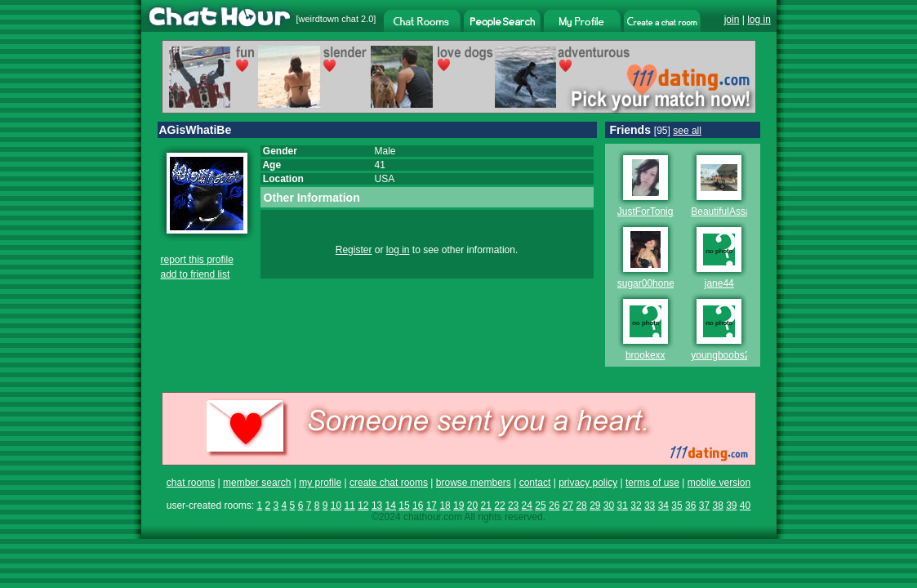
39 (731, 506)
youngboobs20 (723, 355)
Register (354, 250)
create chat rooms (389, 483)
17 (432, 506)
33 (650, 506)
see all (687, 131)
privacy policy (588, 483)
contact (535, 483)
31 (623, 506)
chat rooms (191, 483)
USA (385, 179)
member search (257, 483)
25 (540, 506)
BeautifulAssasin (727, 212)
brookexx (645, 355)
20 (472, 506)
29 (595, 506)
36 (690, 506)
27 (568, 506)
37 (704, 506)
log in (759, 20)
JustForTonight (650, 212)
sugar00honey (648, 283)
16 (418, 506)
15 (404, 506)
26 (554, 506)
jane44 (719, 283)
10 (336, 506)
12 (363, 506)
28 (581, 506)
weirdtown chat (329, 19)
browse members (474, 483)
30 (609, 506)
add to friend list (196, 274)
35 (677, 506)
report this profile (197, 260)
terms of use (652, 483)
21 (486, 506)
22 (499, 506)
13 (377, 506)
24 (527, 506)
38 (717, 506)
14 (391, 506)
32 (636, 506)
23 (513, 506)
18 (445, 506)
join (732, 20)
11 (349, 506)
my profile (320, 483)
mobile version (719, 483)
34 (663, 506)
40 (745, 506)
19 (459, 506)
